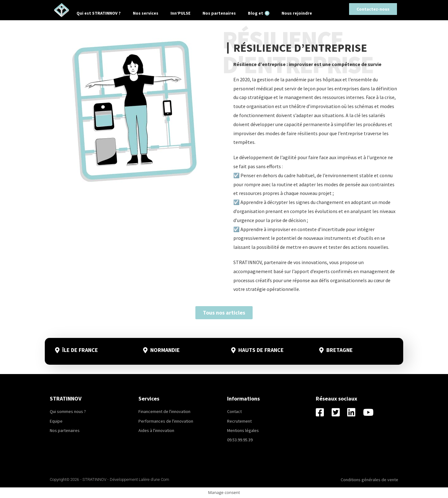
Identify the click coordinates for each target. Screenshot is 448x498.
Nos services (146, 13)
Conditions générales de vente (369, 480)
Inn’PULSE (180, 13)
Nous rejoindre (297, 13)
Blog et (259, 13)
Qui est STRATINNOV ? (99, 13)
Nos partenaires (219, 13)
